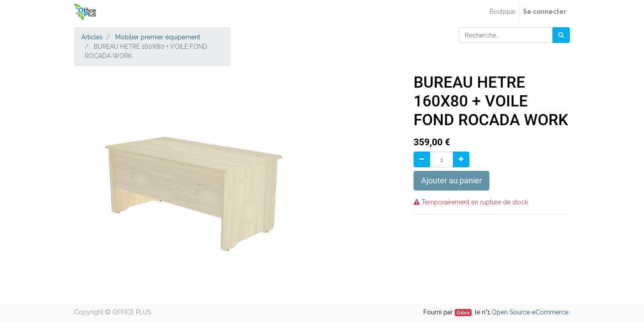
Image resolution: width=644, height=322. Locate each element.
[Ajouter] (461, 159)
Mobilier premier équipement (158, 37)
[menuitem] (502, 12)
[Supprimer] (422, 159)
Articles (92, 37)
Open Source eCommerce (530, 312)
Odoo (463, 313)
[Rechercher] (561, 35)
